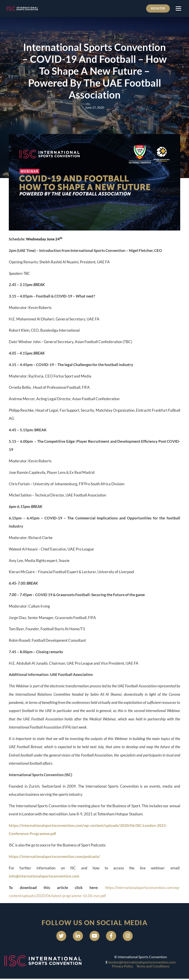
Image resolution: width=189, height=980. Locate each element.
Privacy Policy (123, 968)
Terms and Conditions (153, 968)
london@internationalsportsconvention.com (142, 963)
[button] (178, 9)
